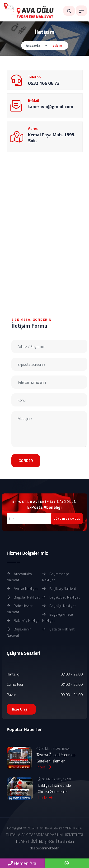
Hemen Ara (22, 863)
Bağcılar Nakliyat (23, 597)
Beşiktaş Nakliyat (59, 589)
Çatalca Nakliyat (58, 629)
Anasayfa (33, 45)
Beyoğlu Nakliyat (59, 606)
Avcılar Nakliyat (22, 589)
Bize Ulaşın (21, 709)
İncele (44, 767)
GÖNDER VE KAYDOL (67, 519)
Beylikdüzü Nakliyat (61, 597)
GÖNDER (26, 461)
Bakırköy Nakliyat (24, 620)
